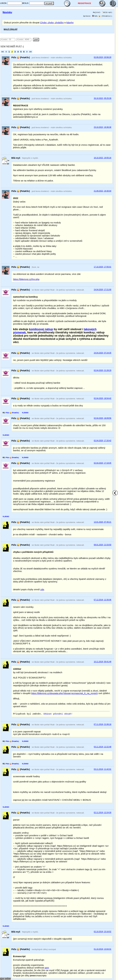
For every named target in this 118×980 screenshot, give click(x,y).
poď (45, 40)
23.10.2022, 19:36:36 (103, 127)
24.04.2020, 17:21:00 (103, 290)
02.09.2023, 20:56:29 (103, 57)
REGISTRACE (88, 3)
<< (3, 52)
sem (47, 968)
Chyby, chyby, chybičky (52, 23)
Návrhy (70, 23)
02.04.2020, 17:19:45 (103, 463)
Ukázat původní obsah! (58, 714)
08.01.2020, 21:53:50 (103, 545)
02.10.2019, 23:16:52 (103, 932)
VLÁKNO (25, 413)
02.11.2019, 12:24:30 (103, 813)
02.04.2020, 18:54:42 (103, 398)
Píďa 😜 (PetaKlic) (102, 16)
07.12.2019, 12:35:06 (103, 600)
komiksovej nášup (41, 329)
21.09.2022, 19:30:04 (103, 191)
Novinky (7, 12)
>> (30, 52)
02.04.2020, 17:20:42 (103, 441)
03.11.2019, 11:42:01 (103, 769)
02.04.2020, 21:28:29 (103, 370)
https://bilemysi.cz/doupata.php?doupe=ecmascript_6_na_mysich (65, 693)
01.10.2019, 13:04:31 (103, 949)
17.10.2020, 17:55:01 (103, 267)
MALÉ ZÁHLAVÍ (10, 29)
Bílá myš (107, 12)
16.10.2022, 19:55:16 (103, 158)
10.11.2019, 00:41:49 (103, 662)
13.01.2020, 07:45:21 (103, 522)
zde (42, 589)
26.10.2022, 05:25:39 (103, 98)
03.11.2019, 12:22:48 (103, 747)
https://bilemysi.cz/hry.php (26, 279)
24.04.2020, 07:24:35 (103, 353)
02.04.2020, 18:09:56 (103, 418)
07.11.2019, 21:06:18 (103, 725)
